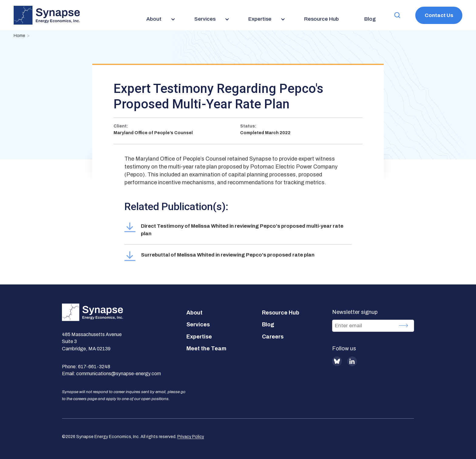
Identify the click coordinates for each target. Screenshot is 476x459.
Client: (121, 126)
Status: (248, 126)
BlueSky (337, 361)
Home (19, 36)
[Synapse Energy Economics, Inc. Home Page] (47, 15)
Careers (273, 337)
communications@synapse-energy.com (119, 374)
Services (198, 325)
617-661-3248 (94, 367)
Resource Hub (281, 313)
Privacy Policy (191, 437)
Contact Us (439, 15)
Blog (268, 325)
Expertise (199, 337)
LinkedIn (352, 361)
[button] (397, 15)
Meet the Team (206, 348)
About (194, 313)
